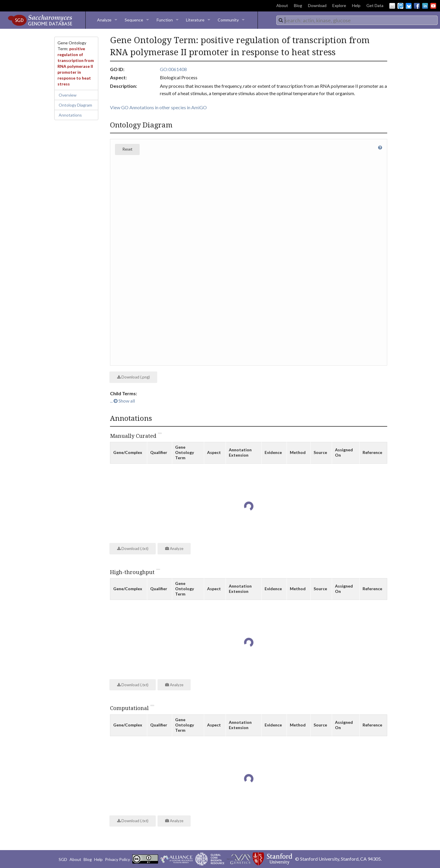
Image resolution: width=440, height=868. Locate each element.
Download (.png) (133, 377)
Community (228, 20)
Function (165, 20)
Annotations (70, 115)
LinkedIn (425, 6)
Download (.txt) (133, 549)
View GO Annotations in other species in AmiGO (158, 107)
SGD (63, 859)
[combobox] (357, 20)
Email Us (392, 6)
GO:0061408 (173, 69)
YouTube (433, 6)
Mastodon (400, 6)
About (282, 5)
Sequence (134, 20)
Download (317, 5)
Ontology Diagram (75, 105)
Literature (195, 20)
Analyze (104, 20)
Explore (339, 5)
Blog (298, 5)
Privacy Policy (117, 859)
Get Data (375, 5)
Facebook (417, 6)
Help (356, 5)
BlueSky (409, 6)
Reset (127, 149)
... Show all (122, 401)
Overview (68, 95)
